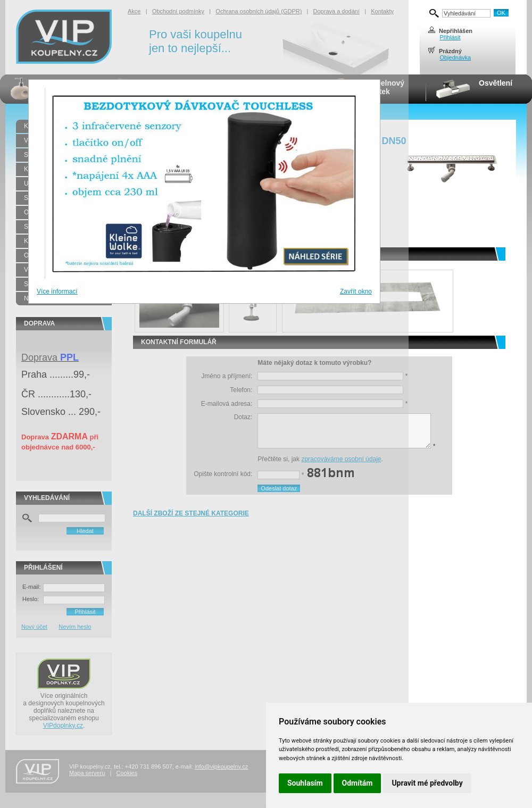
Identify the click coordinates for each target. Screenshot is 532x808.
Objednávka (455, 57)
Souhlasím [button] (305, 783)
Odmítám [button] (358, 783)
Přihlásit (450, 37)
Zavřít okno (356, 291)
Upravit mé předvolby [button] (427, 783)
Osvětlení (496, 83)
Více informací (57, 291)
